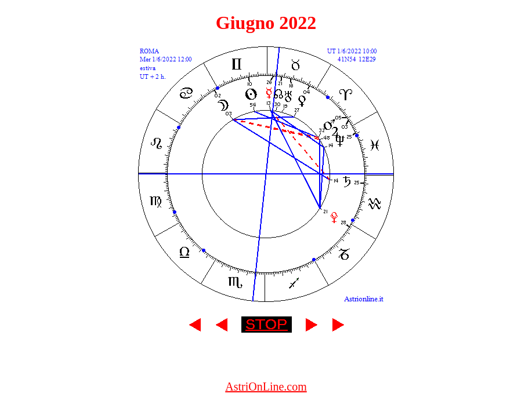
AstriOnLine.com (266, 387)
